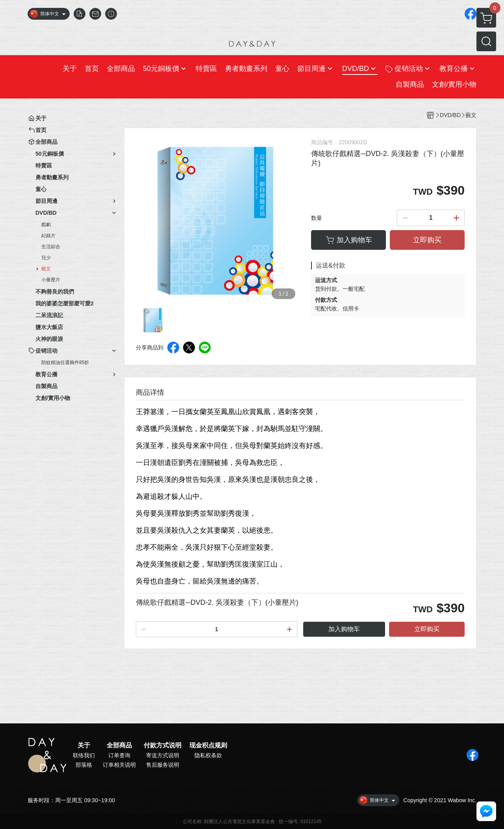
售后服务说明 (163, 765)
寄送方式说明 (163, 755)
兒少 (46, 258)
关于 (84, 745)
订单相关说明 (119, 765)
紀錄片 (48, 236)
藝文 (46, 269)
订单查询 (119, 755)
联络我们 (84, 755)
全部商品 (119, 745)
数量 (317, 218)
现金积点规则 (208, 745)
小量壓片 (51, 280)
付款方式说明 (163, 745)
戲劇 (46, 225)
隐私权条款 (208, 755)
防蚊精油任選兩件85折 (65, 362)
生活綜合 (51, 247)
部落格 (84, 765)
